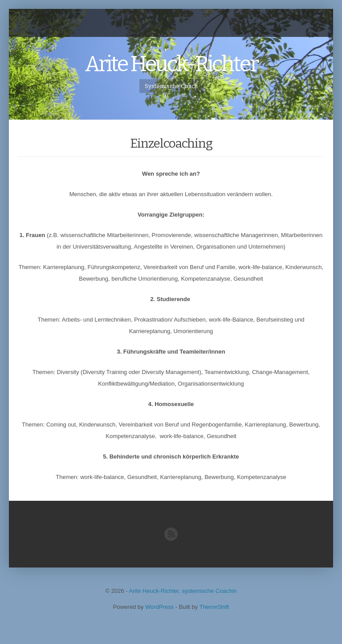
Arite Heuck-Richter (171, 64)
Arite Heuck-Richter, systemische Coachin (183, 591)
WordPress (159, 607)
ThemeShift (214, 607)
